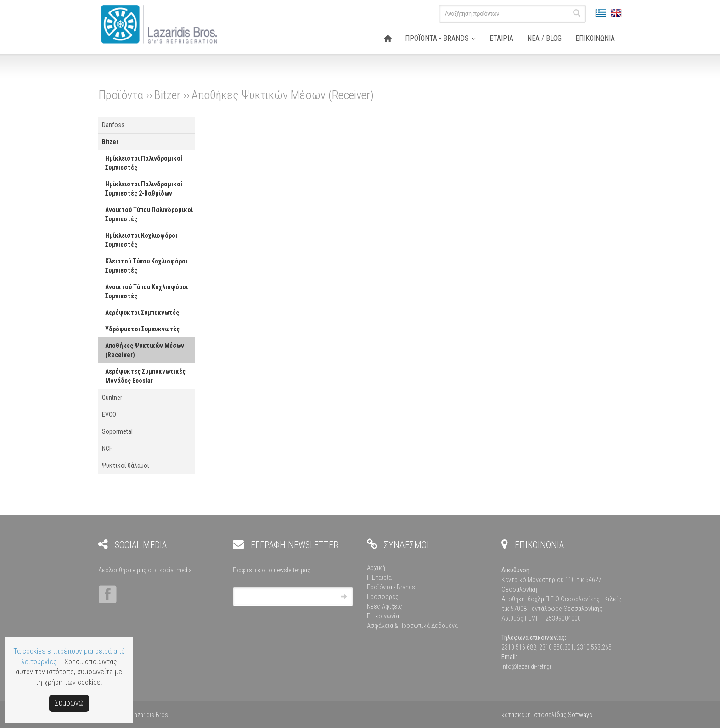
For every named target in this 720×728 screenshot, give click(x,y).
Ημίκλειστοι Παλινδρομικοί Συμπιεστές (144, 163)
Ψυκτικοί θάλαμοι (126, 465)
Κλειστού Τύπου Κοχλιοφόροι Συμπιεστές (146, 266)
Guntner (112, 398)
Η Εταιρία (379, 577)
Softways (580, 715)
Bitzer (167, 95)
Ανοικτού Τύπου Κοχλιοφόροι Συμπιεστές (146, 291)
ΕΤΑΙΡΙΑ (501, 38)
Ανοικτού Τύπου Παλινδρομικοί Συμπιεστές (149, 214)
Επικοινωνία (383, 616)
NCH (107, 448)
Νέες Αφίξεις (385, 606)
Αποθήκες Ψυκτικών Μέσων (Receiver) (283, 95)
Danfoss (113, 125)
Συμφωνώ (69, 703)
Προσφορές (383, 597)
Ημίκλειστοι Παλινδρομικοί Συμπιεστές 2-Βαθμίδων (144, 189)
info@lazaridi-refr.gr (526, 666)
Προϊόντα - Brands (391, 587)
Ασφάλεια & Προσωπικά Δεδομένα (412, 626)
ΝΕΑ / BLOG (544, 38)
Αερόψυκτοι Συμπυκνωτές (142, 313)
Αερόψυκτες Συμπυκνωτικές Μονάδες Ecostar (145, 376)
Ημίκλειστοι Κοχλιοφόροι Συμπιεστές (141, 240)
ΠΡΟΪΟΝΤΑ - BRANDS (437, 38)
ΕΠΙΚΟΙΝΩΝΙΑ (595, 38)
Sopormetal (117, 431)
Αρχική (376, 568)
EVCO (109, 414)
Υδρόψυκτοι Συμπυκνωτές (142, 329)
